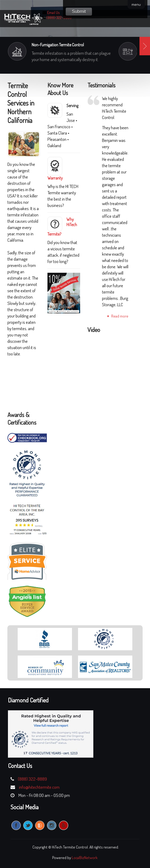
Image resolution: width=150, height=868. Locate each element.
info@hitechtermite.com (39, 787)
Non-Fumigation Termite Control (58, 45)
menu (136, 4)
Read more (120, 316)
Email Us (54, 13)
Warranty (55, 178)
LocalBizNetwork (85, 858)
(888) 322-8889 (59, 18)
